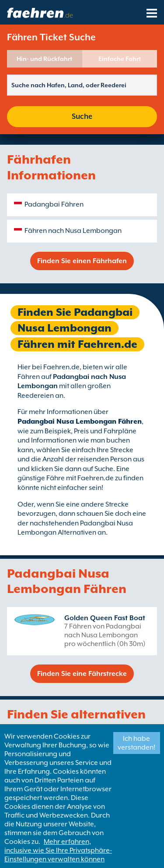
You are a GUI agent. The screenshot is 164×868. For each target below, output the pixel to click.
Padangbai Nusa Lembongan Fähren (80, 421)
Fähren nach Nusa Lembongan (73, 231)
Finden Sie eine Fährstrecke (82, 674)
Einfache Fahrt (120, 59)
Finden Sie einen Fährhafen (82, 261)
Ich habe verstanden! (136, 743)
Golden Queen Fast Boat (105, 618)
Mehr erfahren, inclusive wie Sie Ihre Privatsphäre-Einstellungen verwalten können (58, 850)
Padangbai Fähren (54, 204)
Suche (82, 116)
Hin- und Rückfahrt (44, 59)
